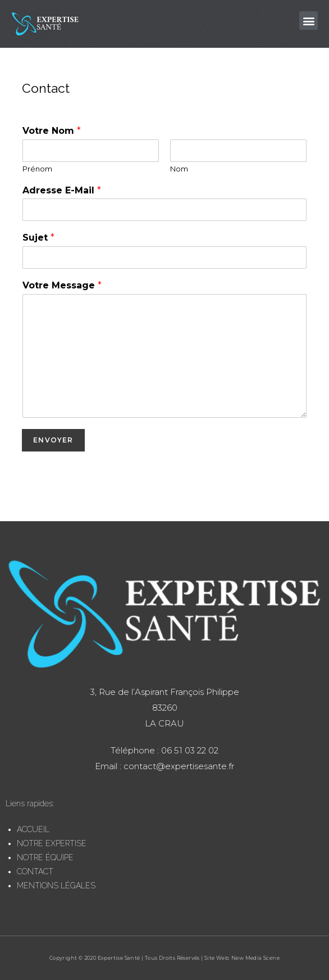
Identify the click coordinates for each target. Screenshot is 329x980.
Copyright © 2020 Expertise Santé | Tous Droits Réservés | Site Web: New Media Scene (164, 958)
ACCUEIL (33, 829)
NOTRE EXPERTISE (52, 843)
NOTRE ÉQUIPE (45, 857)
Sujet (38, 238)
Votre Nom (52, 131)
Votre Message (62, 285)
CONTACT (35, 871)
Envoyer (53, 440)
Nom (179, 169)
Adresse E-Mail (62, 190)
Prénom (37, 169)
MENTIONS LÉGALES (56, 886)
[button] (309, 21)
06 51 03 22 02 (189, 750)
